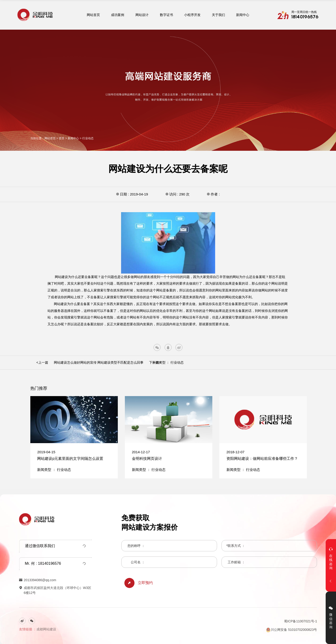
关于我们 (218, 15)
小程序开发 (192, 15)
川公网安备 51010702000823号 (291, 630)
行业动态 (88, 138)
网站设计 (142, 15)
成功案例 (118, 15)
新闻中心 (243, 15)
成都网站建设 (46, 629)
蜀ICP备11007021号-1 (300, 621)
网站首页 (93, 15)
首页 (62, 138)
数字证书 (166, 15)
